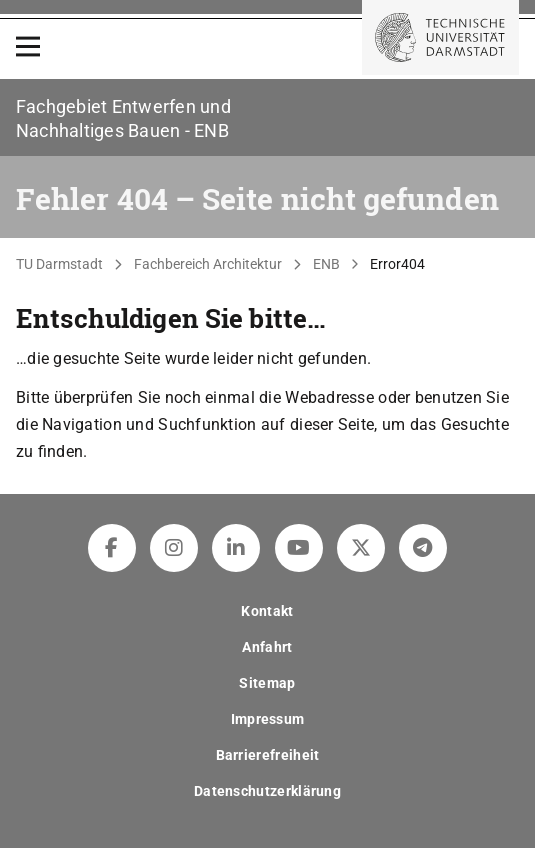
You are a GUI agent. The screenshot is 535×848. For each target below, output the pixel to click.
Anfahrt (267, 647)
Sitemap (267, 683)
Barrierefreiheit (268, 755)
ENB (326, 264)
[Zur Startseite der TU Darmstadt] (440, 37)
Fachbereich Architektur (208, 264)
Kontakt (267, 611)
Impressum (268, 719)
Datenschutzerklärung (267, 791)
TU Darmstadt (59, 264)
